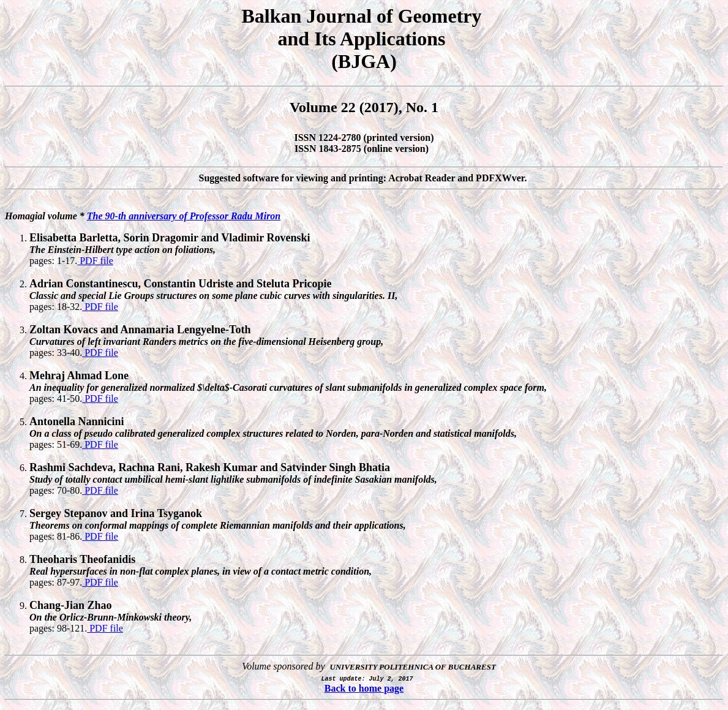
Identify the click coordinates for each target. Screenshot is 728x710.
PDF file (95, 261)
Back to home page (364, 688)
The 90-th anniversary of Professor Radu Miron (184, 216)
